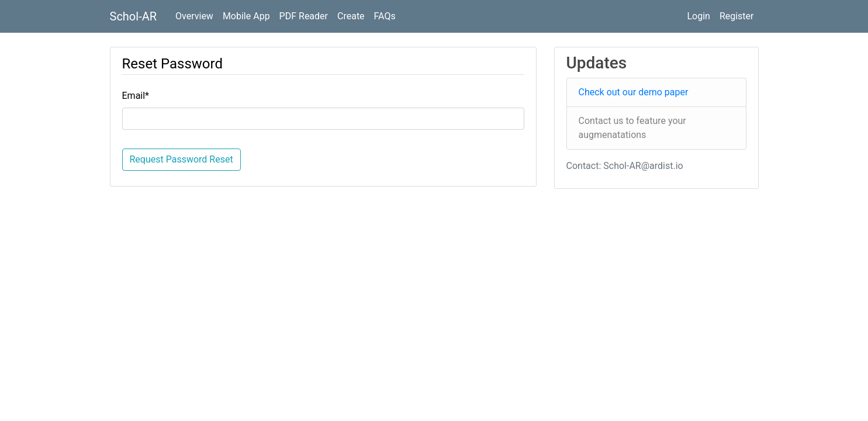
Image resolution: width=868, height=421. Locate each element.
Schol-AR (134, 16)
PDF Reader (304, 16)
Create (351, 16)
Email (136, 96)
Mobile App (246, 16)
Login (698, 16)
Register (737, 16)
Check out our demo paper (634, 92)
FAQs (385, 16)
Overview (194, 16)
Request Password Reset (181, 159)
